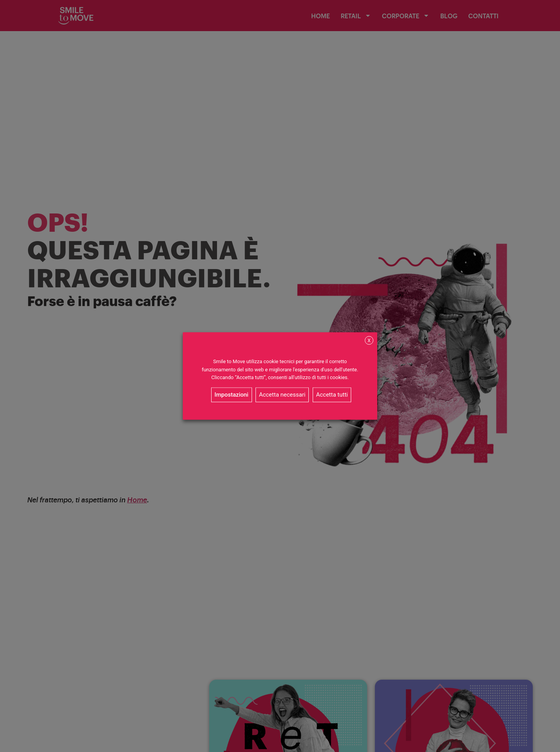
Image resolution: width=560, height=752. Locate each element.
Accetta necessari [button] (282, 395)
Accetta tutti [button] (332, 395)
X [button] (369, 341)
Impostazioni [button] (232, 395)
